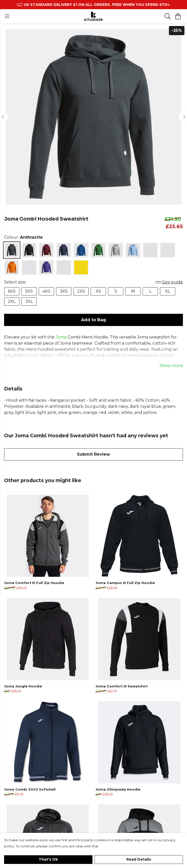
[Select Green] (98, 250)
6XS (12, 291)
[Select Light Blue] (133, 250)
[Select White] (64, 267)
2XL (12, 301)
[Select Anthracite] (12, 250)
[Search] (168, 16)
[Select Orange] (12, 267)
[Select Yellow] (81, 267)
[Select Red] (29, 267)
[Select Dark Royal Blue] (81, 250)
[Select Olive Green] (168, 250)
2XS (81, 291)
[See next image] (183, 117)
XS (98, 291)
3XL (29, 301)
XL (168, 291)
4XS (46, 291)
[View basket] (178, 16)
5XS (29, 291)
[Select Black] (29, 250)
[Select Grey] (116, 250)
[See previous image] (4, 117)
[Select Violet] (46, 267)
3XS (64, 291)
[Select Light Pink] (150, 250)
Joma (61, 337)
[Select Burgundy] (46, 250)
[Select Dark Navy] (64, 250)
